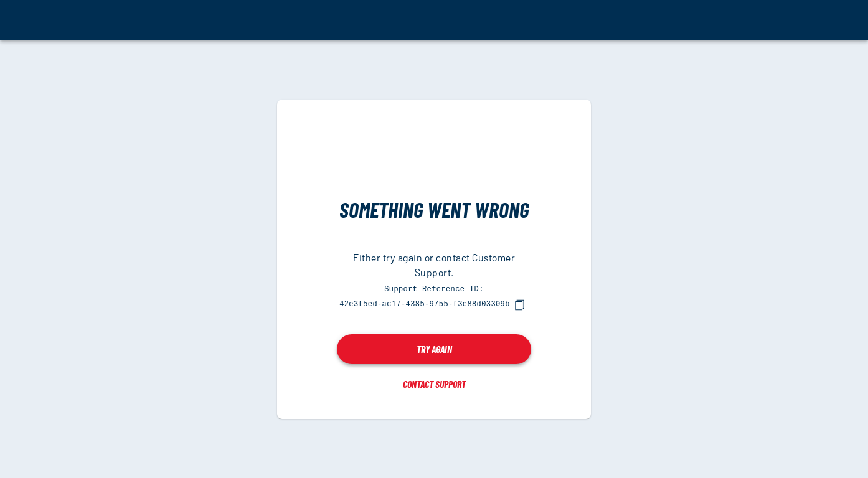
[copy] (519, 304)
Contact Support (434, 383)
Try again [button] (434, 348)
